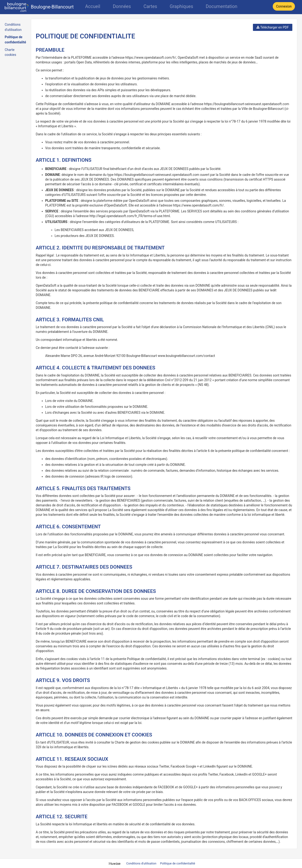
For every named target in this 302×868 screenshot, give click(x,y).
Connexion (284, 6)
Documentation (222, 6)
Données (122, 6)
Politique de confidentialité (178, 863)
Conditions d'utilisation (142, 863)
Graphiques (181, 6)
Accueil (93, 6)
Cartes (150, 6)
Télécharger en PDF (273, 27)
